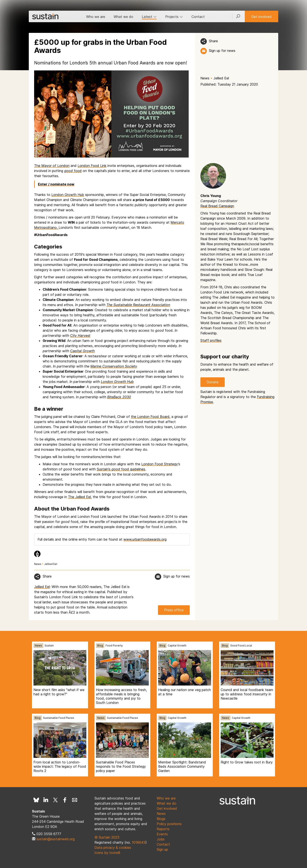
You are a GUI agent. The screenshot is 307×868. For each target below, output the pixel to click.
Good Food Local (241, 646)
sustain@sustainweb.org (56, 839)
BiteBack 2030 (119, 397)
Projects (174, 17)
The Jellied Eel (79, 497)
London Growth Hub (68, 195)
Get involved (261, 17)
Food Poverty (114, 646)
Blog (100, 646)
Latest (149, 17)
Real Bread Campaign (217, 206)
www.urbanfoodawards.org (145, 539)
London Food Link (92, 166)
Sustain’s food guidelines (121, 469)
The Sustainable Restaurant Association (138, 305)
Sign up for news (222, 51)
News (205, 78)
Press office (174, 610)
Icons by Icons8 (107, 853)
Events (162, 834)
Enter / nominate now (56, 184)
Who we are (96, 17)
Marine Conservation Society (114, 366)
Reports (163, 829)
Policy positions (169, 824)
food (73, 171)
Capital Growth (82, 351)
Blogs (161, 819)
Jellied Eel (221, 78)
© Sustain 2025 (107, 837)
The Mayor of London (52, 166)
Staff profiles (211, 340)
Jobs (161, 839)
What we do (123, 17)
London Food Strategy (160, 464)
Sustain (49, 646)
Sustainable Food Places (59, 718)
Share (213, 41)
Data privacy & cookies (113, 848)
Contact (198, 17)
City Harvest (80, 336)
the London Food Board (150, 417)
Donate (213, 382)
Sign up (162, 849)
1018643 (139, 842)
